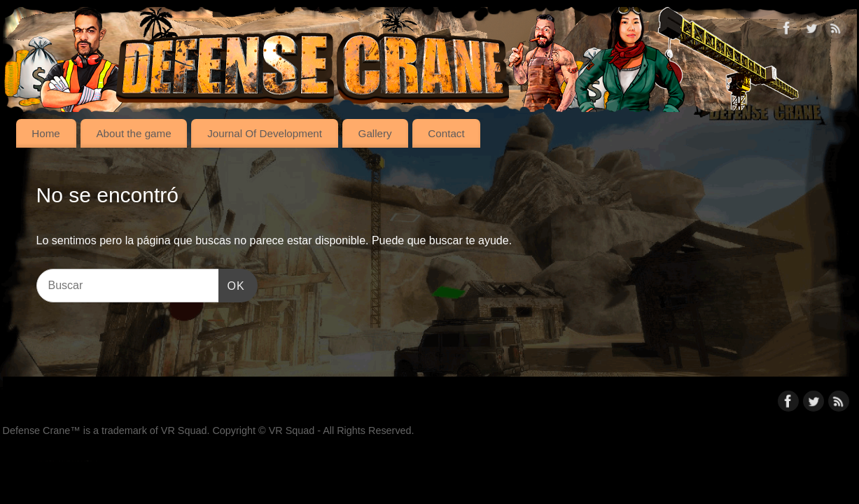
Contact (446, 133)
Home (46, 133)
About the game (133, 133)
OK (232, 284)
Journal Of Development (265, 133)
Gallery (375, 133)
